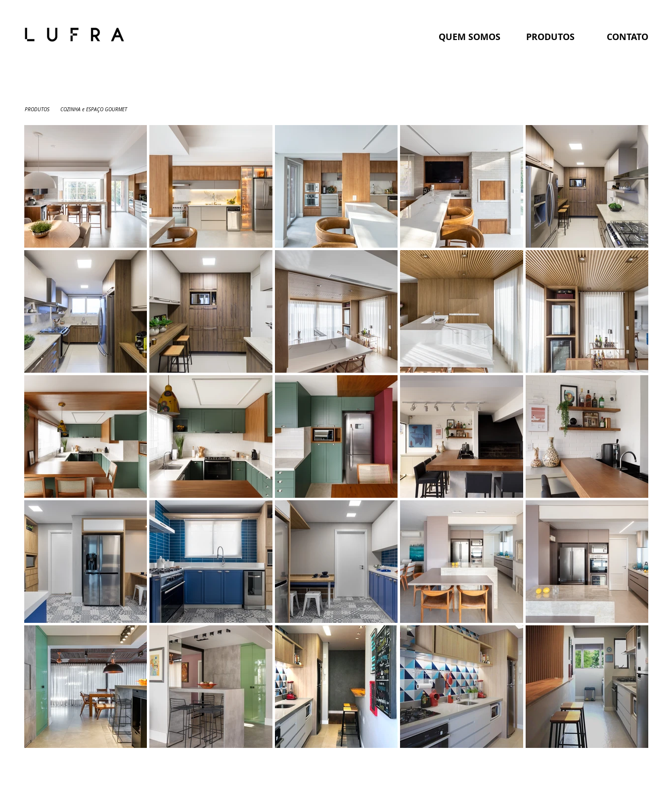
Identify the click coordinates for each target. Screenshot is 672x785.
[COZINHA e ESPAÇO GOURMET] (94, 110)
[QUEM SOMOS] (470, 37)
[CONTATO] (627, 37)
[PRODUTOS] (550, 37)
